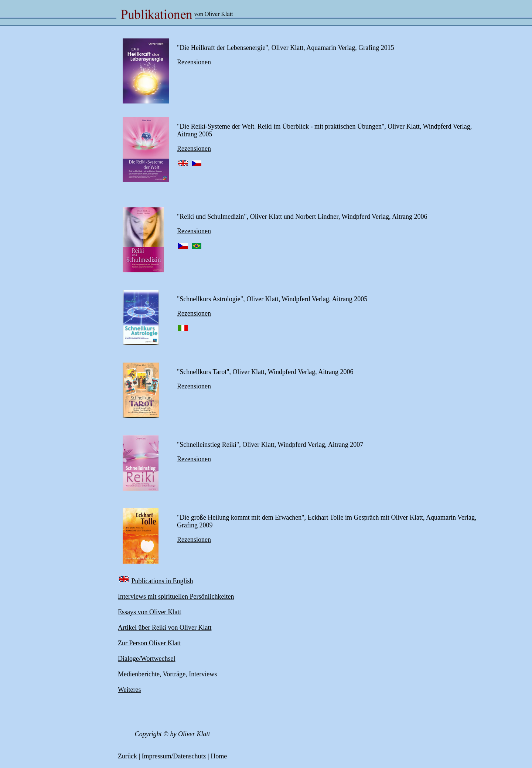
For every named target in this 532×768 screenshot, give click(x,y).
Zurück (127, 756)
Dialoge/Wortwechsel (147, 659)
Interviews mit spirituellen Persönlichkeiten (176, 597)
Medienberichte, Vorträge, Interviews (167, 674)
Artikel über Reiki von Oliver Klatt (165, 628)
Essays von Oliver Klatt (149, 612)
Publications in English (162, 581)
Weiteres (129, 690)
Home (219, 756)
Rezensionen (194, 62)
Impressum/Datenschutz (174, 756)
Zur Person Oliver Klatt (149, 643)
